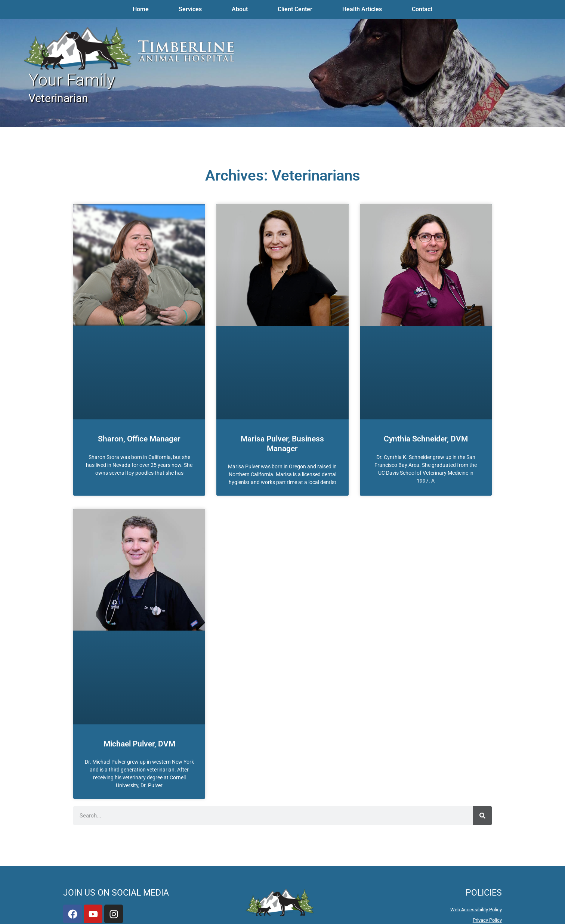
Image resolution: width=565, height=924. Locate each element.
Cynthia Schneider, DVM (426, 439)
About (240, 9)
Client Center (295, 9)
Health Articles (362, 9)
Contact (422, 9)
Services (190, 9)
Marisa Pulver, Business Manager (282, 443)
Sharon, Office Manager (139, 439)
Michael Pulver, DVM (139, 744)
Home (141, 9)
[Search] (482, 816)
